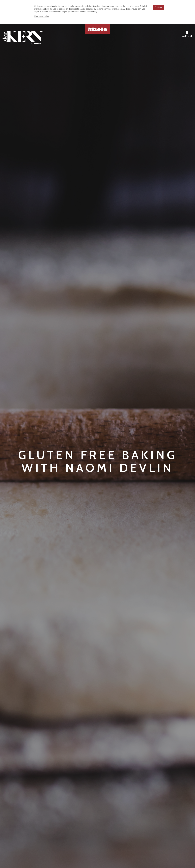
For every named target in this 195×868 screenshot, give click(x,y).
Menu (187, 34)
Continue (158, 7)
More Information (41, 16)
